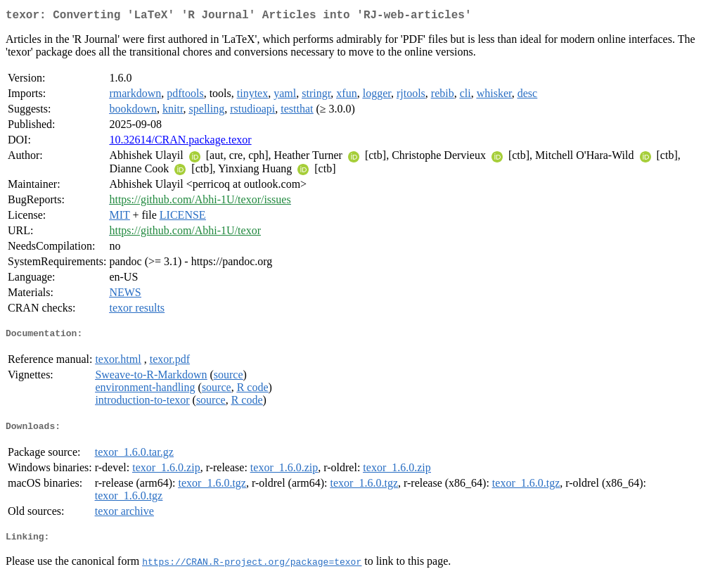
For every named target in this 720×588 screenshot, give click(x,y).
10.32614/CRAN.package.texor (180, 142)
